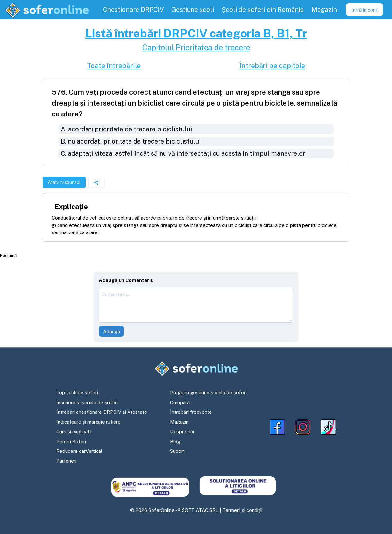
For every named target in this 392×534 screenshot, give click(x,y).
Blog (175, 441)
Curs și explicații (74, 432)
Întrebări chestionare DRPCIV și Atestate (102, 412)
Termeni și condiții (242, 510)
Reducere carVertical (79, 451)
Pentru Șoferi (71, 441)
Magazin (179, 422)
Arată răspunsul (64, 182)
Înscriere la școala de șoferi (87, 402)
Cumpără (180, 402)
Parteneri (66, 461)
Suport (177, 451)
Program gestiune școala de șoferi (208, 393)
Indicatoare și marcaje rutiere (88, 422)
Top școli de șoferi (77, 393)
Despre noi (182, 432)
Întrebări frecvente (191, 412)
